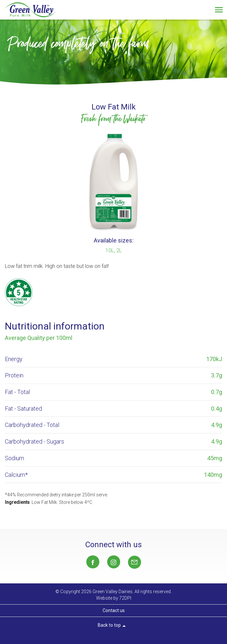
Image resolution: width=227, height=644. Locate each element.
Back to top (113, 626)
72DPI (125, 598)
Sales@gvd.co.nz (135, 562)
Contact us (114, 610)
